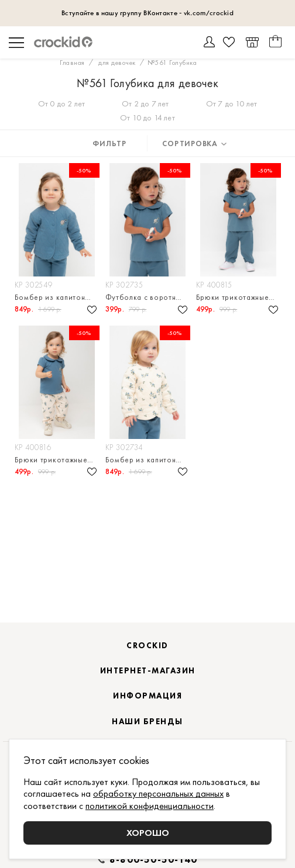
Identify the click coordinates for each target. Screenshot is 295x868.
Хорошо (148, 833)
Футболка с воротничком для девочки (148, 297)
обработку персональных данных (158, 793)
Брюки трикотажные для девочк (239, 297)
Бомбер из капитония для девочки (57, 297)
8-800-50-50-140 (153, 860)
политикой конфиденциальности (150, 806)
